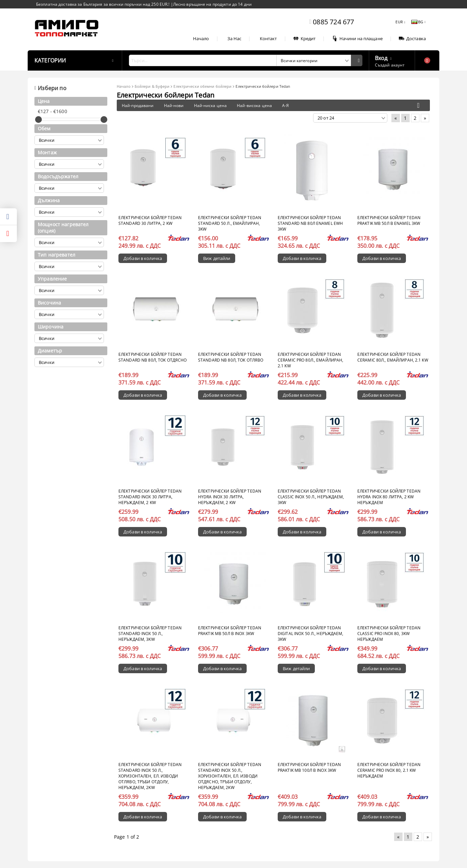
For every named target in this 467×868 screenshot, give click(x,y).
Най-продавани (138, 106)
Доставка (412, 38)
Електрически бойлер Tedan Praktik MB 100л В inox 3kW (309, 767)
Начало (201, 38)
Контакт (268, 38)
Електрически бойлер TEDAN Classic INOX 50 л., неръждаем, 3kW (311, 497)
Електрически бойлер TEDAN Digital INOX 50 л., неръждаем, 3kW (311, 634)
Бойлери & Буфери (152, 86)
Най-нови (174, 106)
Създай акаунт (390, 65)
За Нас (235, 38)
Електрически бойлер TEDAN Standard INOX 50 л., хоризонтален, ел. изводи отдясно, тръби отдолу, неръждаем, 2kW (230, 776)
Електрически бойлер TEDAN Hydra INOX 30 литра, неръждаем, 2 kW (230, 497)
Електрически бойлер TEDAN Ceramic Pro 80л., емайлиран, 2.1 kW (310, 360)
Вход (381, 57)
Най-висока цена (254, 106)
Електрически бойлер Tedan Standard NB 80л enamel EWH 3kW (310, 223)
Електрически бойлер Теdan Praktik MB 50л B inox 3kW (230, 631)
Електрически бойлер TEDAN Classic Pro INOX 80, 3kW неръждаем (389, 634)
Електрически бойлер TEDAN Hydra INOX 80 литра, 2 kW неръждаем (389, 497)
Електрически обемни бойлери (202, 86)
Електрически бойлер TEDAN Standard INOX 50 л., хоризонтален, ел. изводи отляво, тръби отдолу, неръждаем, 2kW (150, 776)
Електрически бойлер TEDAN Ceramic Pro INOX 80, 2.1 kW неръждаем (389, 770)
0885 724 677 (333, 22)
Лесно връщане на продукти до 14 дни (212, 4)
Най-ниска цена (211, 106)
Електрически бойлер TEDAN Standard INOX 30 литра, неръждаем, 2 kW (150, 497)
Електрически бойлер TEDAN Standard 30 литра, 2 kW (150, 220)
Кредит (305, 38)
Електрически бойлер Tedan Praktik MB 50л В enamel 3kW (389, 220)
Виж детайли (217, 258)
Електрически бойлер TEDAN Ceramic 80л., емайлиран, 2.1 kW (393, 357)
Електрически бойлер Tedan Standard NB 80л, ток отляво (231, 357)
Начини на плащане (357, 38)
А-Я (285, 106)
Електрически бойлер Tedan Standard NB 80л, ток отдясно (153, 357)
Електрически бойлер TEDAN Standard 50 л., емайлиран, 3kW (230, 223)
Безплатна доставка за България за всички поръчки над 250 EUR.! (103, 4)
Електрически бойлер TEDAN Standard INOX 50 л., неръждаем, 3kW (150, 634)
